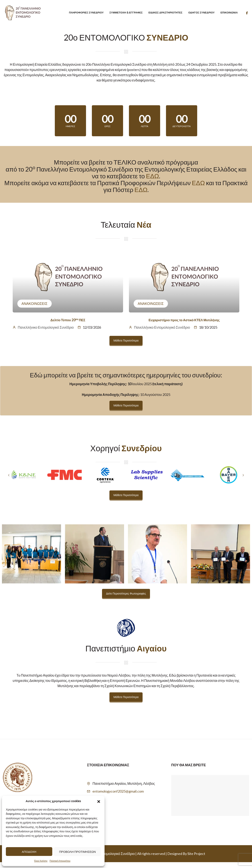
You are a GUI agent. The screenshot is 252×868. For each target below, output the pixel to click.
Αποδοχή (29, 852)
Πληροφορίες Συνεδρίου (86, 12)
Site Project (196, 859)
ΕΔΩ (152, 182)
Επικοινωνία (229, 12)
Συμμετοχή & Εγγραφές (126, 12)
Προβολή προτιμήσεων (77, 852)
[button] (99, 801)
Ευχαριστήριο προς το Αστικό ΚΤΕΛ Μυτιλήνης (184, 325)
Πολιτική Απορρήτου (60, 861)
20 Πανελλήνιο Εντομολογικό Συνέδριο (105, 859)
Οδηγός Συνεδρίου (201, 12)
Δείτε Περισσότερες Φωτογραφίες (126, 599)
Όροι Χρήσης (41, 861)
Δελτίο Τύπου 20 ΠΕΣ (68, 325)
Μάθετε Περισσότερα (126, 346)
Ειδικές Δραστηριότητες (165, 12)
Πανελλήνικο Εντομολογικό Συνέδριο (46, 333)
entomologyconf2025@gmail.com (118, 797)
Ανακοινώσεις (34, 309)
